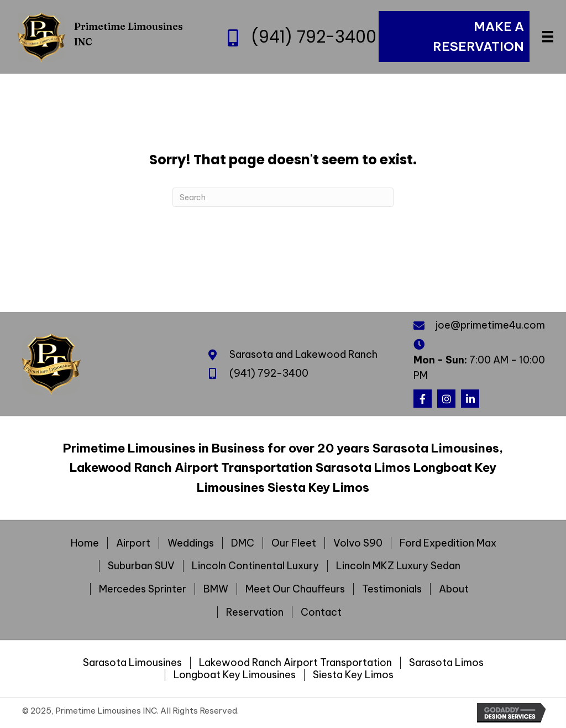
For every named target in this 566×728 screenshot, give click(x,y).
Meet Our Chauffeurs (295, 589)
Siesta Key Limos (353, 675)
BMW (216, 589)
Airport (133, 543)
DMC (243, 543)
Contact (321, 612)
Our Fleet (294, 543)
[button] (423, 399)
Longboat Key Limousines (235, 675)
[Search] (283, 197)
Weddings (191, 543)
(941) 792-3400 (314, 37)
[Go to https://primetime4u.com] (110, 37)
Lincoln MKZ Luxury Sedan (398, 566)
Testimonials (392, 589)
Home (85, 543)
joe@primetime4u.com (490, 325)
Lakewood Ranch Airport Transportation (295, 663)
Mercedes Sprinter (143, 589)
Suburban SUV (141, 566)
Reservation (255, 612)
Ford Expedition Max (448, 543)
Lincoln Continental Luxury (255, 566)
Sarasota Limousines (132, 663)
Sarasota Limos (446, 663)
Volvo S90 (358, 543)
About (454, 589)
